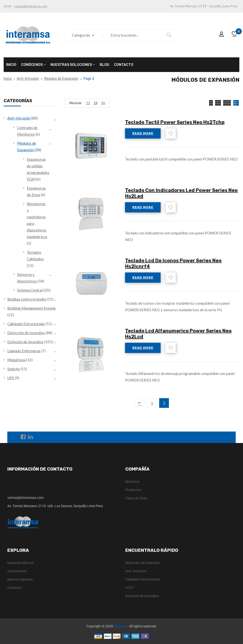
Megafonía (16, 360)
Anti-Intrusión (28, 79)
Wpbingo (121, 626)
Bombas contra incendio (27, 299)
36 (103, 103)
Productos (133, 490)
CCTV (130, 588)
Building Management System (31, 308)
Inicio (8, 79)
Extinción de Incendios (25, 342)
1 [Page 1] (152, 403)
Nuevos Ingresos (20, 579)
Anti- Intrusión (136, 571)
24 (96, 103)
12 (88, 103)
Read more (143, 133)
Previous (140, 403)
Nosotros (132, 482)
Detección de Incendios (26, 333)
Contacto (14, 588)
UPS (11, 378)
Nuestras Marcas (20, 563)
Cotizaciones (17, 571)
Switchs (14, 369)
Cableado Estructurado (26, 324)
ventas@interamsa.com (31, 6)
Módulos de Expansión (61, 79)
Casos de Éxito (136, 498)
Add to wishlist (171, 133)
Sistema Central (30, 290)
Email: (8, 6)
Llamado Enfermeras (24, 351)
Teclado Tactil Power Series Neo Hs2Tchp (175, 122)
